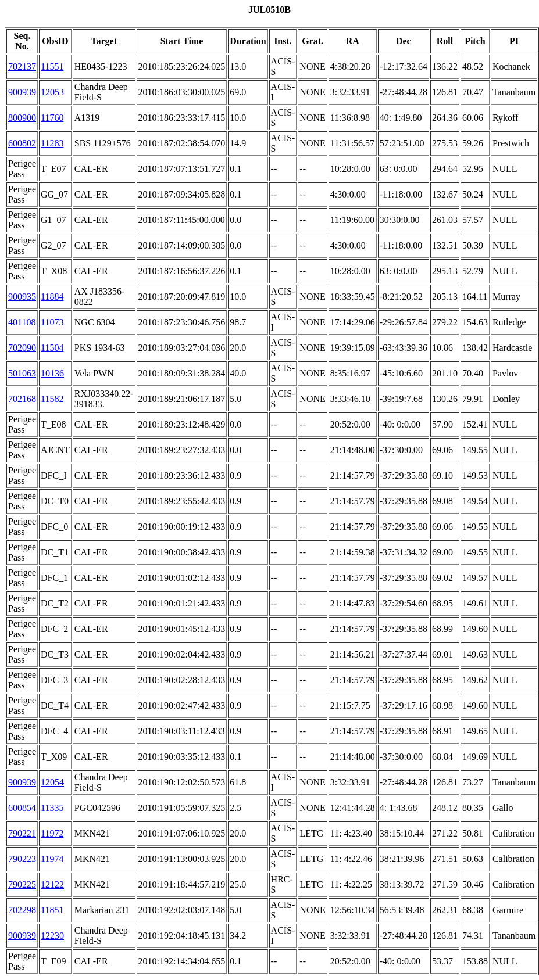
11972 (52, 833)
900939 (22, 92)
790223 (22, 859)
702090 (22, 348)
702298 (22, 910)
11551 (52, 67)
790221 (22, 833)
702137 (22, 67)
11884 (52, 297)
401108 (22, 322)
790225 (22, 884)
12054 (52, 782)
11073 (52, 322)
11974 (52, 859)
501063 (22, 373)
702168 (22, 399)
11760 (52, 118)
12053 (52, 92)
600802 (22, 143)
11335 (52, 808)
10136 (52, 373)
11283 (52, 143)
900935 (22, 297)
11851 (52, 910)
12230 (52, 936)
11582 (52, 399)
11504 (52, 348)
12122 (52, 884)
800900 (22, 118)
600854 (22, 808)
